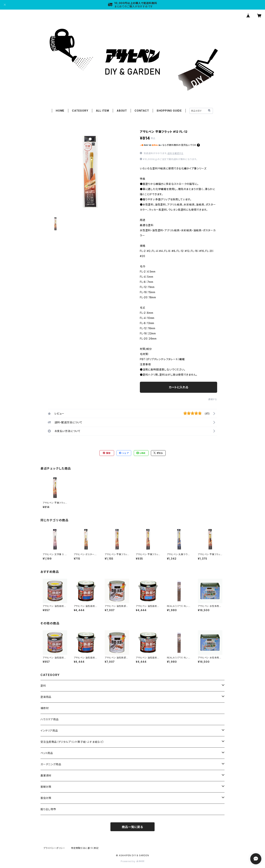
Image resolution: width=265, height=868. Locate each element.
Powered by (132, 861)
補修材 (45, 708)
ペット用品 (47, 753)
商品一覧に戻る (132, 827)
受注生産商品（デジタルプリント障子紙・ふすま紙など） (72, 742)
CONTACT (142, 111)
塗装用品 (46, 697)
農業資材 (46, 775)
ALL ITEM (103, 111)
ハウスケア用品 (50, 719)
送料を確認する (175, 153)
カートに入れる (179, 387)
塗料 (43, 686)
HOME (60, 111)
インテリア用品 (49, 731)
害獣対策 (46, 787)
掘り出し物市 (48, 809)
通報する (213, 399)
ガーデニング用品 (51, 764)
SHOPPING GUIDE (169, 111)
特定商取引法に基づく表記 (85, 848)
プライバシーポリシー (54, 848)
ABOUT (122, 111)
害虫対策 (46, 798)
